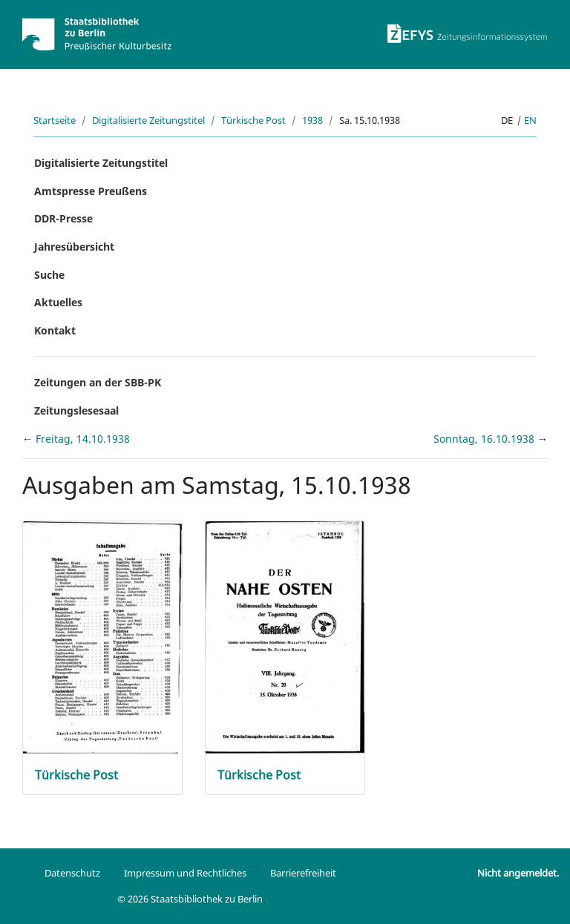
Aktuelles (58, 302)
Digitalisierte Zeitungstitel (148, 120)
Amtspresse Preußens (91, 191)
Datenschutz (72, 873)
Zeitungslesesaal (76, 410)
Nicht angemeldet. (518, 873)
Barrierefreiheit (303, 873)
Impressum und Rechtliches (185, 873)
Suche (49, 275)
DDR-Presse (63, 218)
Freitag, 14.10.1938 (83, 439)
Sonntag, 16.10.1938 (485, 439)
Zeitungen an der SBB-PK (98, 382)
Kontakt (55, 330)
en (530, 120)
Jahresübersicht (74, 247)
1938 (312, 120)
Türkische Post (253, 120)
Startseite (55, 120)
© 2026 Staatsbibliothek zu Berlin (190, 899)
